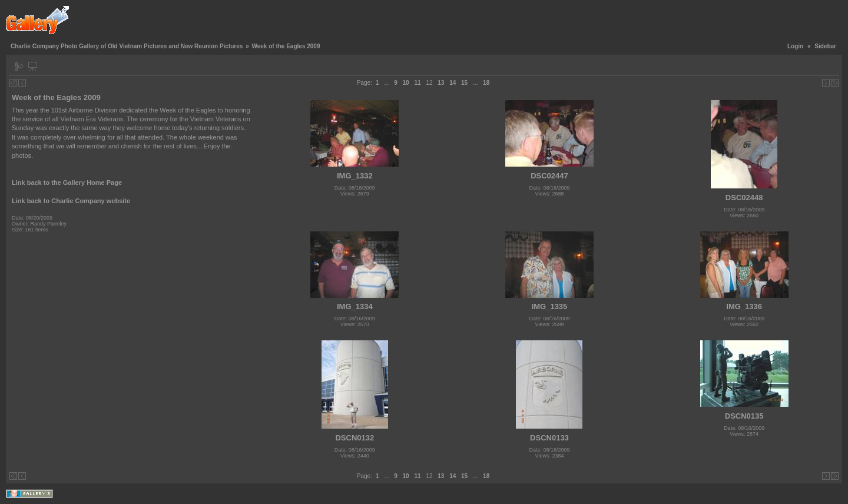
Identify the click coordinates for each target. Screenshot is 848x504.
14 (453, 83)
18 (486, 83)
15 (464, 83)
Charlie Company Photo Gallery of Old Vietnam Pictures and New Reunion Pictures (127, 46)
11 (417, 83)
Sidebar (825, 46)
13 (441, 83)
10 (406, 83)
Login (795, 46)
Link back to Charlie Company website (71, 201)
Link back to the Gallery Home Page (67, 183)
